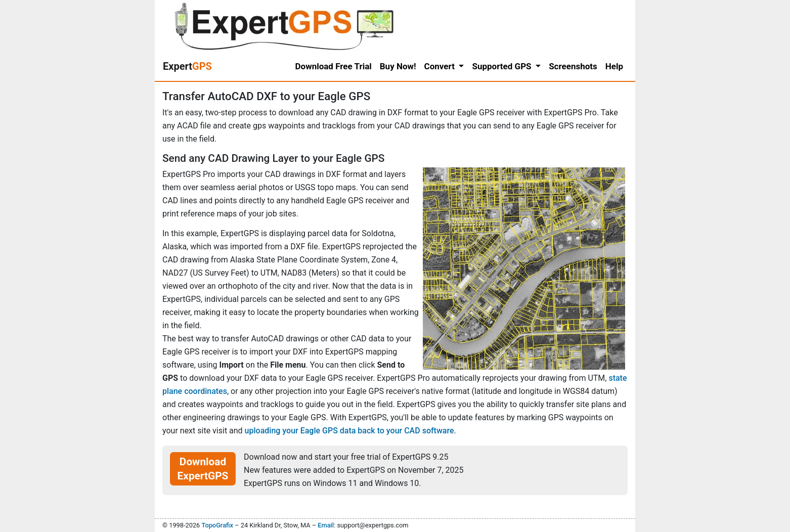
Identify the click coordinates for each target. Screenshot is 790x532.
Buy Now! (398, 66)
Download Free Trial (334, 66)
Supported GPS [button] (502, 66)
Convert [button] (441, 66)
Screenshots (573, 66)
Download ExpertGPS (203, 469)
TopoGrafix (217, 525)
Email (326, 525)
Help (614, 66)
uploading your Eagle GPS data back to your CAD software (349, 431)
